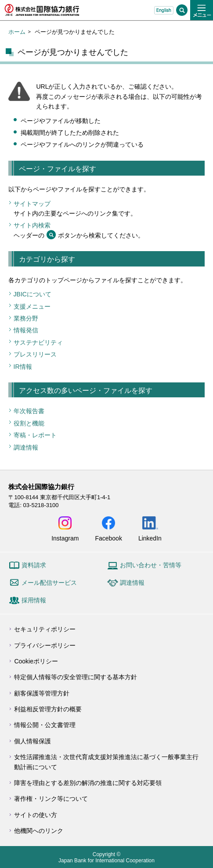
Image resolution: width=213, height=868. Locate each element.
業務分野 (26, 318)
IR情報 (23, 367)
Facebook (108, 538)
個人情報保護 (32, 741)
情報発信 (26, 330)
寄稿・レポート (35, 435)
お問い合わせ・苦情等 (151, 565)
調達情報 (26, 447)
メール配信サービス (49, 583)
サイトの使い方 (36, 815)
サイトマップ (32, 204)
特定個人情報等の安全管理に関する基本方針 (76, 677)
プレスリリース (35, 354)
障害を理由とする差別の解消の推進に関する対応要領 (88, 783)
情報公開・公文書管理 (45, 725)
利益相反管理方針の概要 (48, 709)
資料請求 (34, 565)
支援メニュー (32, 306)
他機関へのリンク (39, 831)
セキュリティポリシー (45, 629)
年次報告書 (29, 411)
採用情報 (34, 600)
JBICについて (32, 294)
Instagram (65, 538)
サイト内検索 (32, 225)
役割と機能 (29, 423)
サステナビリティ (38, 342)
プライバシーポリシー (45, 645)
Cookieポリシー (36, 661)
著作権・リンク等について (51, 799)
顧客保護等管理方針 (42, 693)
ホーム (17, 32)
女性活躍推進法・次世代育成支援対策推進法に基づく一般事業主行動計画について (106, 762)
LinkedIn (150, 538)
